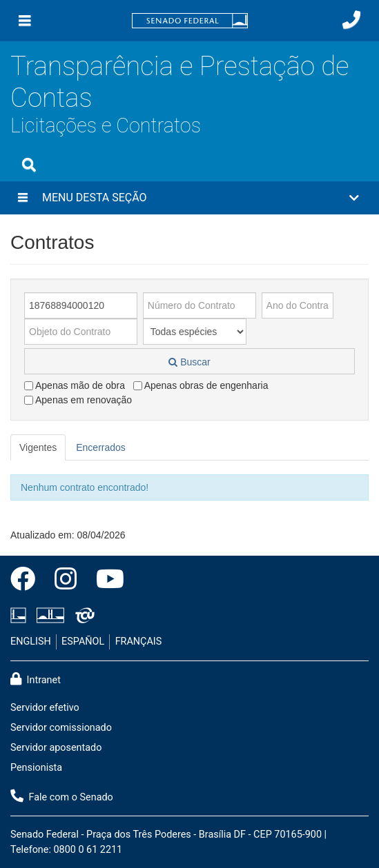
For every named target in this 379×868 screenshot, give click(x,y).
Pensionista (36, 768)
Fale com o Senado (62, 796)
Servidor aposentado (56, 748)
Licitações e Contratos (106, 125)
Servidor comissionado (61, 728)
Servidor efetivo (45, 708)
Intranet (36, 679)
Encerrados (101, 447)
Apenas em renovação (78, 400)
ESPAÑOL (83, 642)
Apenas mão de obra (75, 385)
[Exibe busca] (29, 165)
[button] (189, 198)
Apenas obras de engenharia (201, 385)
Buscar (189, 362)
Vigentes (38, 447)
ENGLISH (31, 642)
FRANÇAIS (139, 642)
